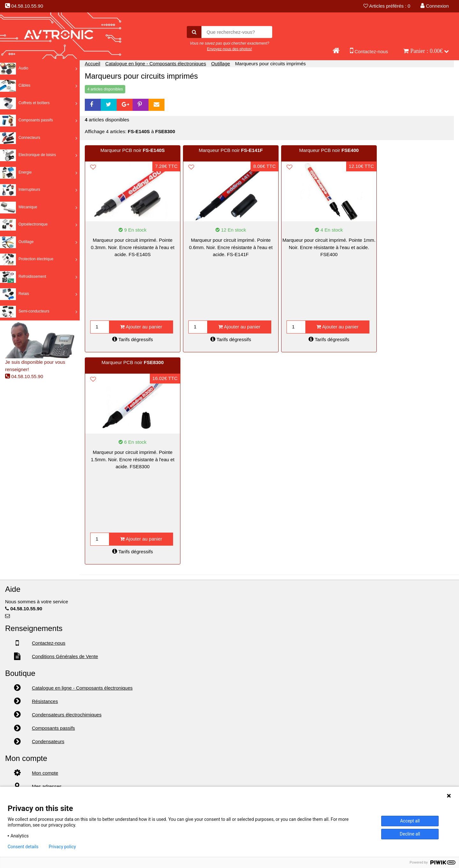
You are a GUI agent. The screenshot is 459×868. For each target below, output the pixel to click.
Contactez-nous (369, 50)
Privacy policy (62, 847)
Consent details (23, 847)
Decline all (410, 834)
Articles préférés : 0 (387, 6)
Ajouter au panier (141, 327)
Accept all (410, 821)
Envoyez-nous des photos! (229, 49)
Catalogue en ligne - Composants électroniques (156, 64)
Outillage (220, 64)
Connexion (435, 6)
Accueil (92, 64)
